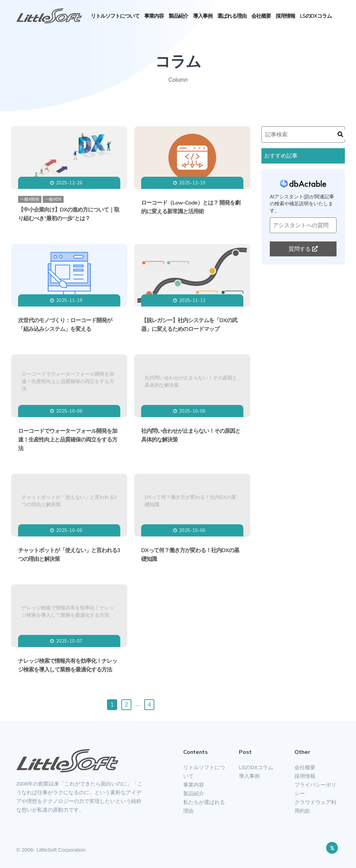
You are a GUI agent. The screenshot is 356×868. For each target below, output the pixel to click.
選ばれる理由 (232, 16)
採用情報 (285, 16)
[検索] (340, 134)
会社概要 (261, 16)
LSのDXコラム (316, 16)
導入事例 (203, 16)
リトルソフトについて (115, 16)
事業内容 (154, 16)
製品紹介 (178, 16)
